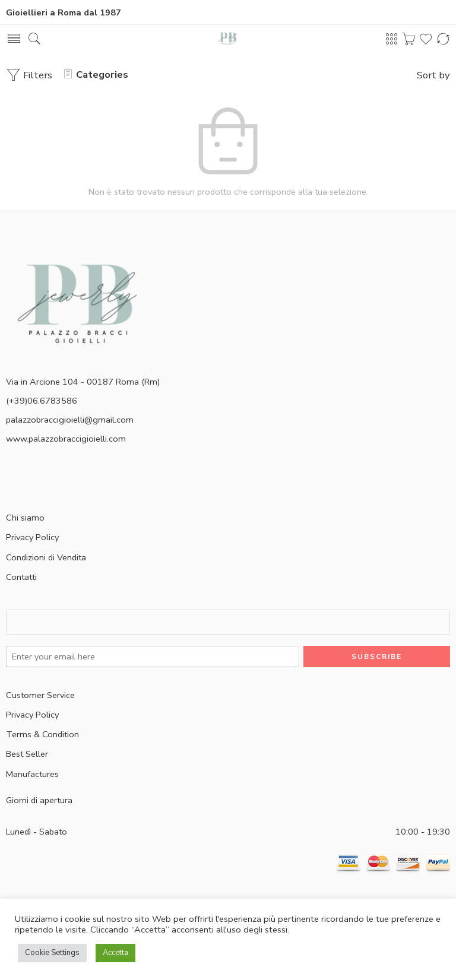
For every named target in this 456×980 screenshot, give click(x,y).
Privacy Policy (32, 537)
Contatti (21, 577)
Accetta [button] (115, 953)
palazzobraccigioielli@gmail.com (70, 420)
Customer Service (40, 695)
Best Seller (27, 754)
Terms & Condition (42, 734)
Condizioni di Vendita (46, 557)
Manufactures (32, 774)
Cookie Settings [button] (52, 953)
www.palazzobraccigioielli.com (66, 439)
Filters (29, 75)
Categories (96, 74)
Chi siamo (25, 518)
